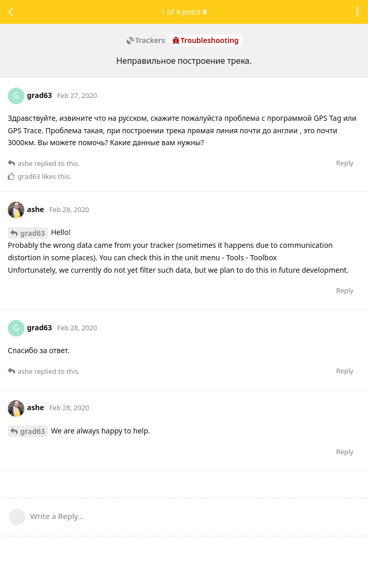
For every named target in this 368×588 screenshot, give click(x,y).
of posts (184, 12)
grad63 (33, 233)
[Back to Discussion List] (10, 12)
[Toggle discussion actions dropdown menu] (358, 12)
